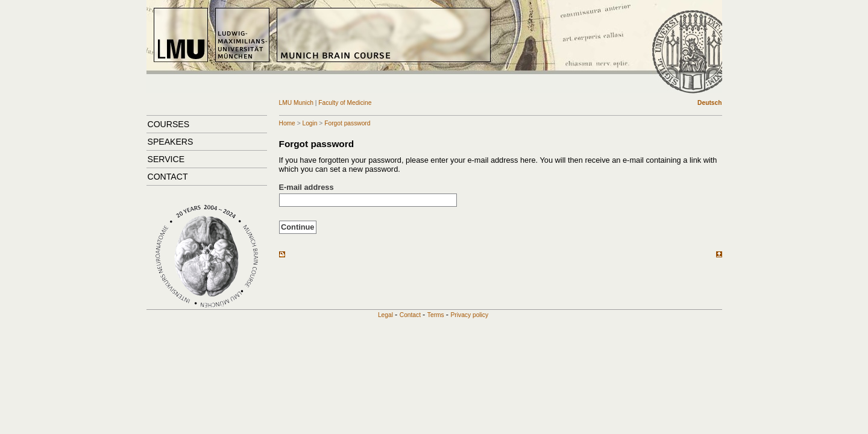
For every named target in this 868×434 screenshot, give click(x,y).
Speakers (171, 142)
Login (310, 123)
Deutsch (709, 103)
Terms (436, 315)
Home (287, 123)
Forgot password (347, 123)
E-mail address (307, 187)
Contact (168, 177)
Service (166, 159)
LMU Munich (297, 103)
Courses (169, 124)
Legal (385, 315)
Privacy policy (470, 315)
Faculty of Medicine (345, 103)
